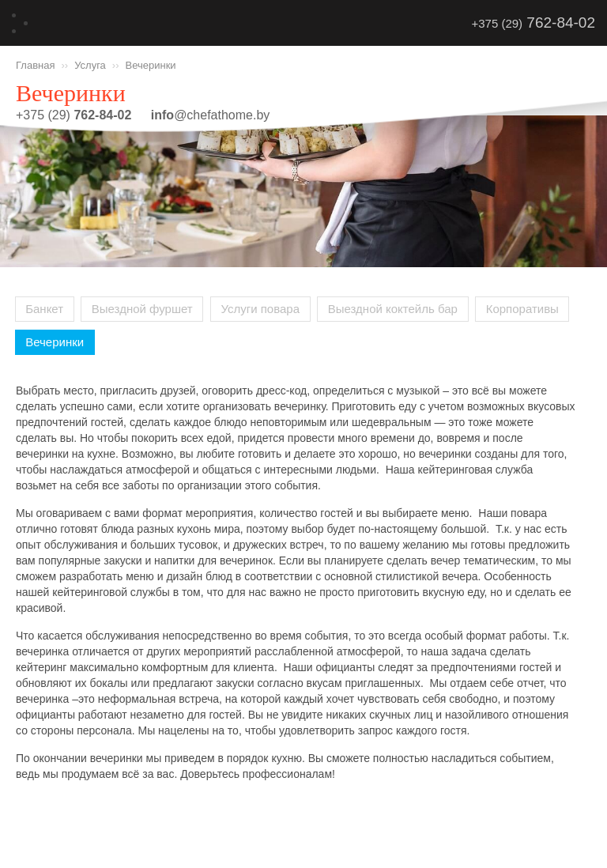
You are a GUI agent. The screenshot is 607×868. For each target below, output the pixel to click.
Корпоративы (522, 309)
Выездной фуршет (142, 309)
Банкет (44, 309)
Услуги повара (260, 309)
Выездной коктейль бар (393, 309)
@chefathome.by (211, 115)
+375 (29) (533, 23)
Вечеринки (55, 342)
